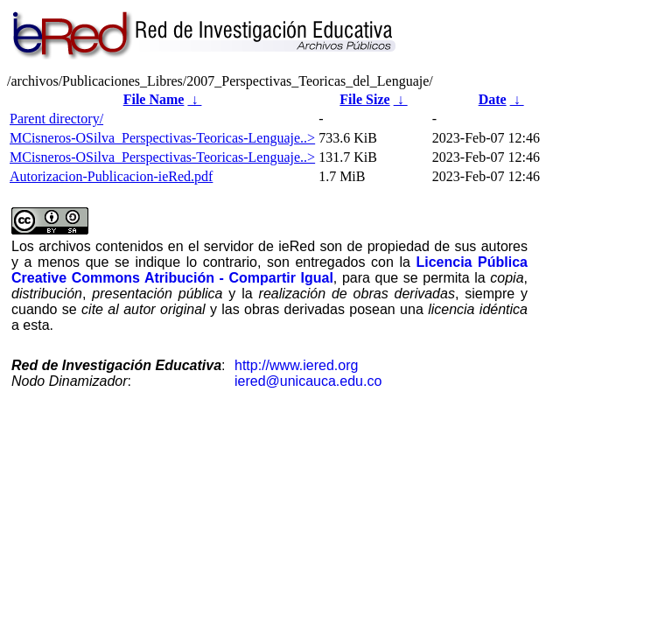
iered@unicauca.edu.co (308, 381)
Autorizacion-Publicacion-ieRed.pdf (111, 176)
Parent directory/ (56, 119)
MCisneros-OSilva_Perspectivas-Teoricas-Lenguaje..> (162, 138)
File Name (154, 99)
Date (493, 99)
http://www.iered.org (296, 365)
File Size (364, 99)
